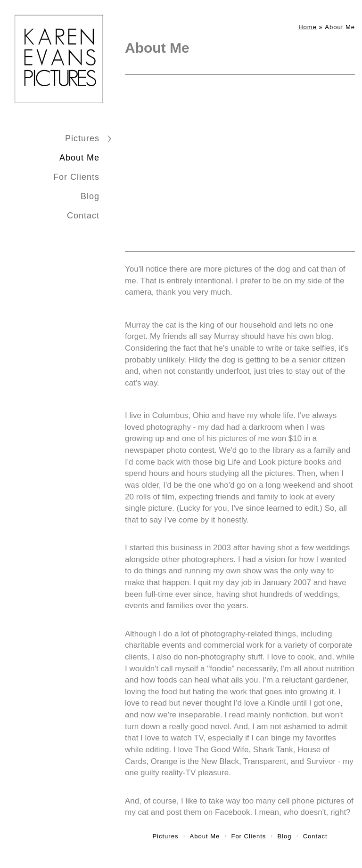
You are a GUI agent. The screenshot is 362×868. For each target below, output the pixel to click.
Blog (90, 196)
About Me (79, 158)
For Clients (76, 177)
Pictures (82, 138)
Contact (83, 216)
